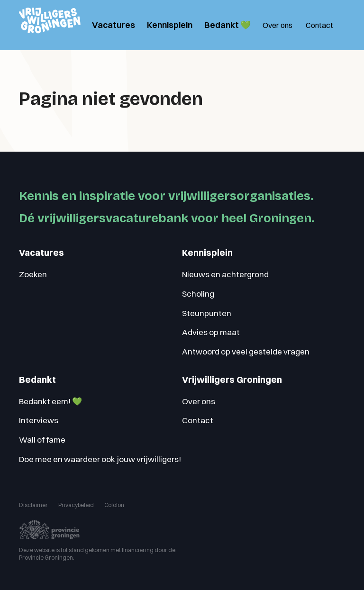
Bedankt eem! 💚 (50, 401)
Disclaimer (33, 505)
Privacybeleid (76, 505)
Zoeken (33, 274)
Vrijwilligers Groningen (232, 380)
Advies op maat (211, 332)
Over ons (278, 25)
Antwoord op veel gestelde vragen (246, 351)
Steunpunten (207, 313)
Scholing (198, 294)
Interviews (39, 420)
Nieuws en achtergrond (225, 274)
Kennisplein (170, 25)
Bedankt (37, 380)
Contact (319, 25)
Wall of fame (42, 440)
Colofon (114, 505)
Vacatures (114, 25)
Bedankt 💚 (227, 25)
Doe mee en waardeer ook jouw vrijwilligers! (100, 459)
